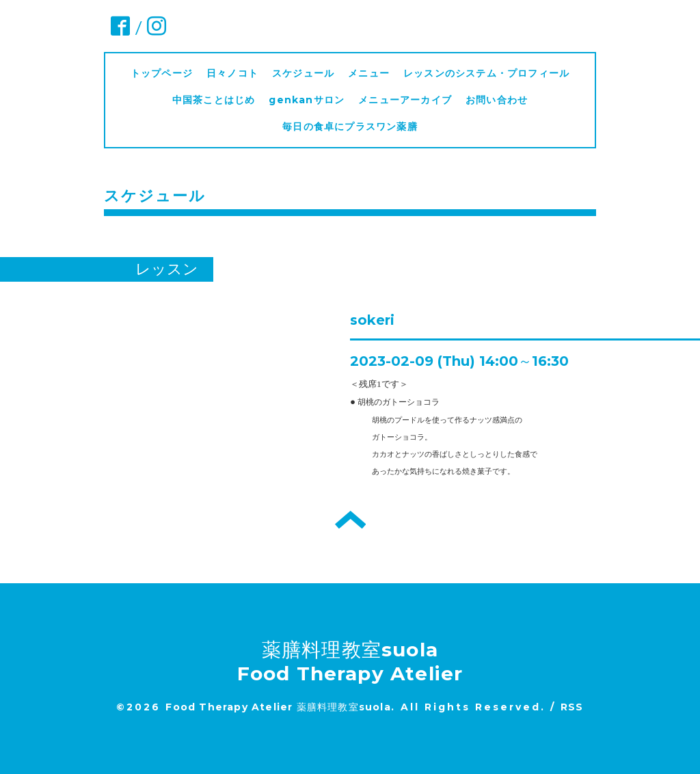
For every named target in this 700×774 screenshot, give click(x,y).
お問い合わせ (497, 100)
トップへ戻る (350, 520)
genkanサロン (307, 100)
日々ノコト (232, 73)
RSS (572, 707)
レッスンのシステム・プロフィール (486, 73)
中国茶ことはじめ (214, 100)
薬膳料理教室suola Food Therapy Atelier (350, 662)
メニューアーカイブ (405, 100)
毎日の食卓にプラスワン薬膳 (355, 126)
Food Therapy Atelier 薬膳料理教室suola (278, 707)
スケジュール (303, 73)
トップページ (162, 73)
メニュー (369, 73)
